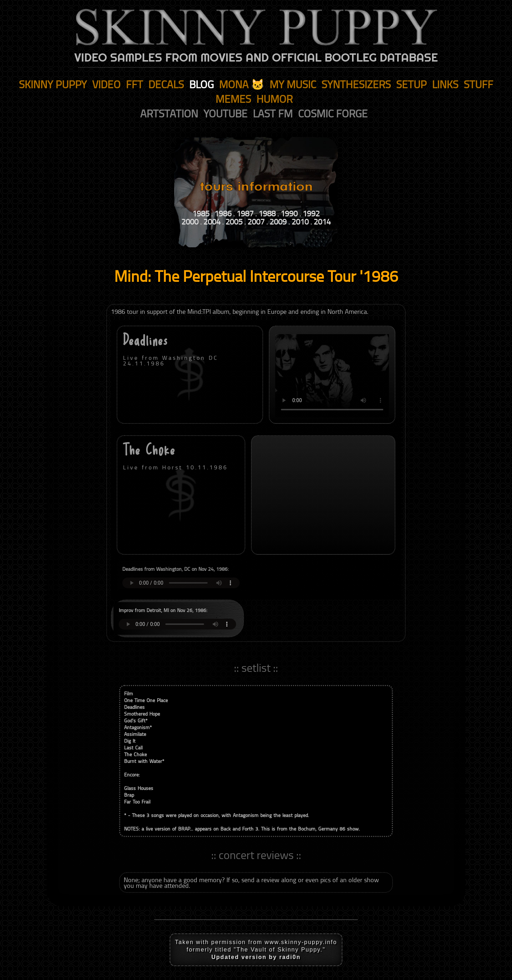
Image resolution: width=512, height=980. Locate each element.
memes (233, 99)
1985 (201, 213)
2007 (256, 222)
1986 (223, 213)
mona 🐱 (242, 84)
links (445, 84)
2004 (212, 222)
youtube (225, 113)
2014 (322, 222)
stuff (478, 84)
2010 (300, 222)
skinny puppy (53, 84)
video (106, 84)
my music (293, 84)
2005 (234, 222)
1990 (289, 213)
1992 (311, 213)
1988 (267, 213)
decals (166, 84)
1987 (245, 213)
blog (201, 84)
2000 (190, 222)
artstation (169, 113)
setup (411, 84)
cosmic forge (333, 113)
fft (134, 84)
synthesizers (356, 84)
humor (274, 99)
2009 (278, 222)
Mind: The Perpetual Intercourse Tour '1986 (256, 276)
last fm (273, 113)
